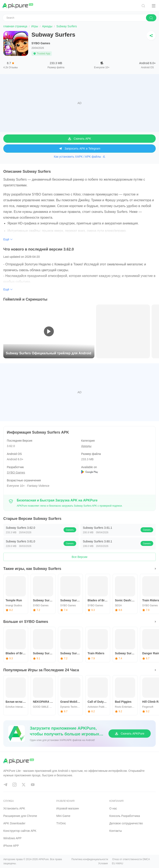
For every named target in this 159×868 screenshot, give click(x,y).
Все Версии (79, 557)
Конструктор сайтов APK (20, 831)
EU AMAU (118, 863)
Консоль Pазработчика (125, 816)
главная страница (15, 26)
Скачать (70, 530)
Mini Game (63, 816)
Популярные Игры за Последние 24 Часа (41, 670)
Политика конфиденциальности (90, 859)
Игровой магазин (68, 808)
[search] (151, 18)
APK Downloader (14, 823)
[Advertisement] (79, 103)
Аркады (47, 26)
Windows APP (12, 838)
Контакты (116, 831)
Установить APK (14, 808)
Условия (103, 863)
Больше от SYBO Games (26, 622)
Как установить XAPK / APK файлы (79, 157)
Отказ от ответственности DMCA (131, 859)
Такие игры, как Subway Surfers (32, 569)
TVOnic (61, 823)
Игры (35, 26)
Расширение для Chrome (20, 816)
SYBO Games (41, 43)
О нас (113, 808)
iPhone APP (11, 846)
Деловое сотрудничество (126, 823)
